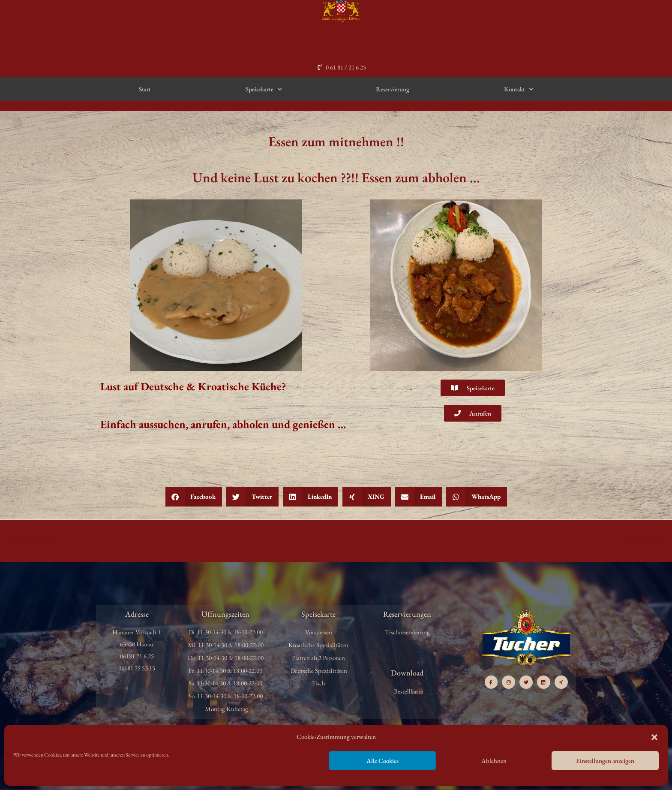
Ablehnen (494, 761)
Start (145, 89)
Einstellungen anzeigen (605, 761)
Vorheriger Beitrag (28, 540)
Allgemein (25, 106)
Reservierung (393, 89)
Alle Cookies (382, 761)
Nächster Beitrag (646, 540)
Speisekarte (264, 89)
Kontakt (519, 89)
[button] (654, 737)
